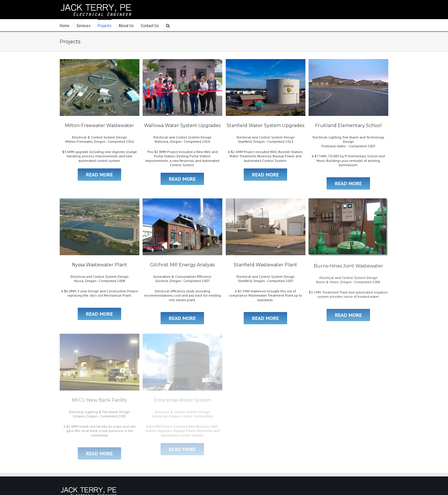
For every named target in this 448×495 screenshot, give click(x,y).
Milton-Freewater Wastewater (99, 125)
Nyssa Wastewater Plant (99, 265)
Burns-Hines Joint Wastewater (348, 266)
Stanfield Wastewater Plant (265, 265)
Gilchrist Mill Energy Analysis (182, 265)
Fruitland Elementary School (348, 125)
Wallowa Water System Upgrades (182, 125)
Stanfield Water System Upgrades (265, 125)
